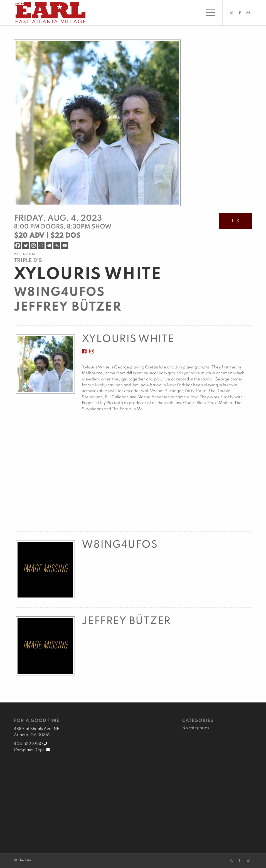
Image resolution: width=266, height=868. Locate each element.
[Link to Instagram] (248, 13)
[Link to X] (231, 13)
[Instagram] (33, 245)
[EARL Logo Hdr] (51, 13)
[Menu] (208, 13)
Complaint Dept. (32, 750)
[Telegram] (49, 245)
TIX (236, 221)
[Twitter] (26, 245)
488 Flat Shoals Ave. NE (36, 729)
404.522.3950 (31, 744)
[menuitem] (208, 13)
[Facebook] (18, 245)
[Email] (65, 245)
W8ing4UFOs (59, 292)
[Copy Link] (57, 245)
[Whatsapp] (41, 245)
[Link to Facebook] (240, 13)
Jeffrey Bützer (68, 307)
